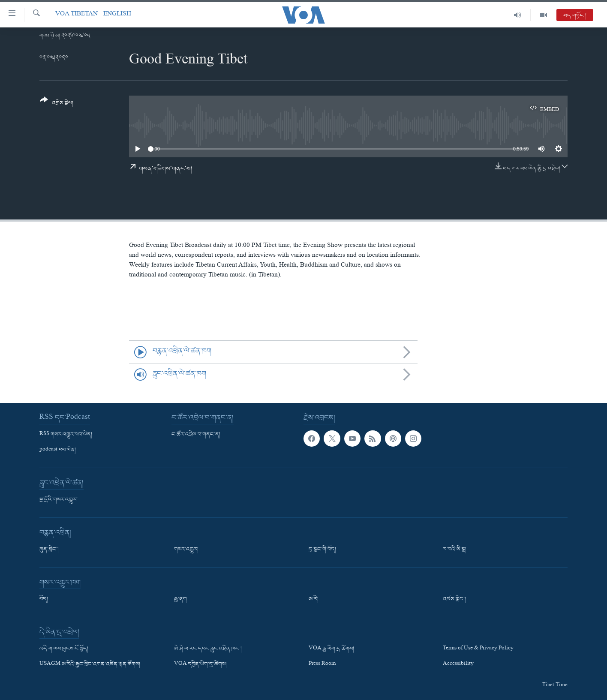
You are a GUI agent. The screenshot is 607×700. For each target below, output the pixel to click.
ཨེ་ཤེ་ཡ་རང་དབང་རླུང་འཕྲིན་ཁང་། (208, 649)
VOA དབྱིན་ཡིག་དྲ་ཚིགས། (200, 664)
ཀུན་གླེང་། (49, 550)
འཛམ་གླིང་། (454, 599)
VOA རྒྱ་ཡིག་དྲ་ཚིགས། (331, 649)
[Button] (57, 104)
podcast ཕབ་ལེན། (58, 450)
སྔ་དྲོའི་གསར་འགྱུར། (59, 500)
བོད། (44, 599)
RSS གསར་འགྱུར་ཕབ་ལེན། (66, 435)
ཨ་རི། (314, 599)
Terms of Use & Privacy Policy (478, 649)
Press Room (322, 664)
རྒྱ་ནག (180, 599)
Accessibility (458, 664)
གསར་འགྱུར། (186, 550)
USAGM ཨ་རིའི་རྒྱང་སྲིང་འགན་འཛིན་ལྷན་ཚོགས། (90, 664)
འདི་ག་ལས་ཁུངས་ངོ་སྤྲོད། (64, 649)
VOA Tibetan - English (93, 15)
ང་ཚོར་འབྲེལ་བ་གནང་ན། (196, 435)
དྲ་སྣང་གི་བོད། (322, 550)
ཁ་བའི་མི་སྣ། (455, 550)
